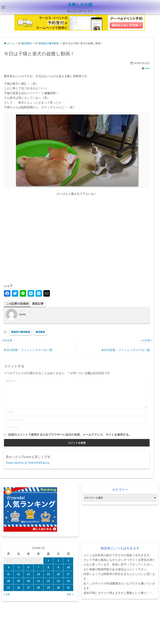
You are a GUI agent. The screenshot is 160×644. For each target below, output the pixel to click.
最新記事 (38, 303)
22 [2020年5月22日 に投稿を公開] (48, 586)
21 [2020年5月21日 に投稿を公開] (38, 586)
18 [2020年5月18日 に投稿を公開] (8, 586)
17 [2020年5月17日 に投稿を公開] (68, 579)
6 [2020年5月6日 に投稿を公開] (28, 573)
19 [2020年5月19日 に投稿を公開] (18, 586)
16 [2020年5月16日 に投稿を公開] (58, 579)
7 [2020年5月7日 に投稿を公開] (38, 573)
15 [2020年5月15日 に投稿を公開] (48, 579)
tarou (147, 68)
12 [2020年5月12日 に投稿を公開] (18, 579)
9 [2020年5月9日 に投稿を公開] (58, 573)
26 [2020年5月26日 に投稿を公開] (18, 593)
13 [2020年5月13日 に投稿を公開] (28, 579)
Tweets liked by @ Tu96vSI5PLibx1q (27, 468)
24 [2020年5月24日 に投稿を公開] (68, 586)
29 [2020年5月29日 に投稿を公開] (48, 593)
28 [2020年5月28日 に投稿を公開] (38, 593)
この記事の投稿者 (17, 303)
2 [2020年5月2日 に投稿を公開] (58, 566)
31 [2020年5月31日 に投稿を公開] (68, 593)
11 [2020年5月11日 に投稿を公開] (9, 579)
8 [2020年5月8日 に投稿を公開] (48, 573)
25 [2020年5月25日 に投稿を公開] (8, 593)
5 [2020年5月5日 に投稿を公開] (18, 573)
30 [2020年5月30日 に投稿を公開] (58, 593)
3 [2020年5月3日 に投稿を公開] (68, 566)
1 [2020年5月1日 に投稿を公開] (48, 566)
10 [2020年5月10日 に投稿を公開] (68, 573)
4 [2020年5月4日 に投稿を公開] (8, 573)
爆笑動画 (40, 332)
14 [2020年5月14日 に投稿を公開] (38, 579)
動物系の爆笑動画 (21, 332)
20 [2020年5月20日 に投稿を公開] (28, 586)
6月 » (70, 600)
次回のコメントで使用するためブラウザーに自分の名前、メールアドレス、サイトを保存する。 (70, 440)
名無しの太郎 (80, 5)
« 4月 (7, 600)
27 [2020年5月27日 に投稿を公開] (28, 593)
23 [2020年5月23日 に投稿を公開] (58, 586)
